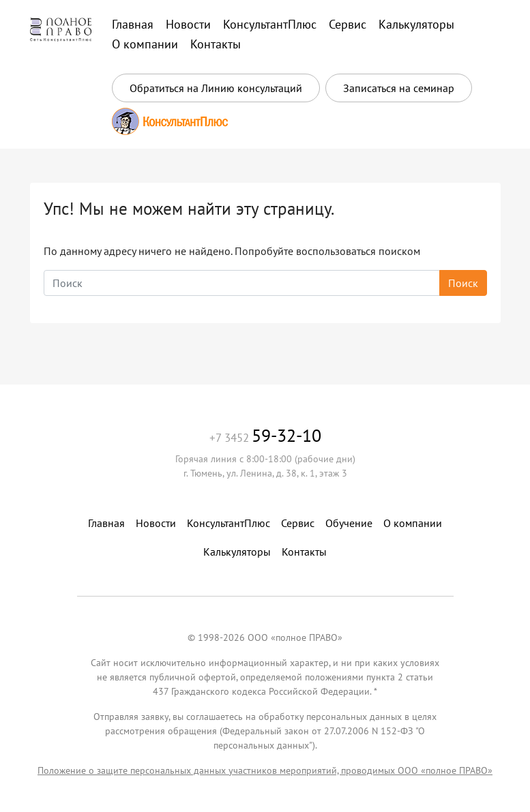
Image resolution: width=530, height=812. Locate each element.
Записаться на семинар (399, 88)
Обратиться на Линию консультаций (216, 88)
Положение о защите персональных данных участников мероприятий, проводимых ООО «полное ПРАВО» (265, 770)
